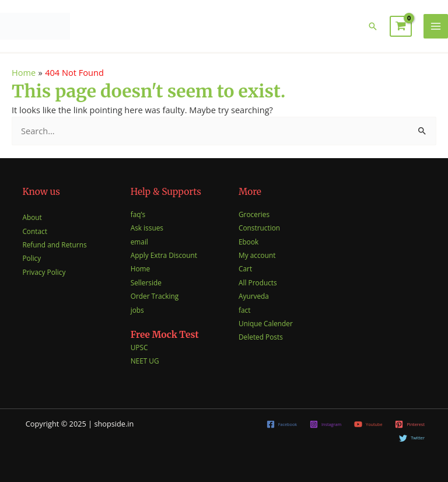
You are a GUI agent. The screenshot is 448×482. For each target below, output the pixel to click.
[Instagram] (325, 424)
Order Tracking (155, 296)
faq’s (138, 214)
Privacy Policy (44, 272)
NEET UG (145, 361)
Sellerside (146, 282)
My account (257, 255)
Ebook (249, 242)
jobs (137, 310)
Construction (259, 228)
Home (140, 268)
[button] (373, 26)
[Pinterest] (410, 424)
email (139, 242)
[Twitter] (412, 438)
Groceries (254, 214)
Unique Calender (266, 323)
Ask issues (147, 228)
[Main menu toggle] (436, 26)
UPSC (139, 347)
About (32, 217)
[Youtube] (368, 424)
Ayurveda (254, 296)
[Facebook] (282, 424)
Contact (35, 231)
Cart (245, 268)
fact (244, 310)
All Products (258, 282)
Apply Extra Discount (164, 255)
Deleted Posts (261, 337)
